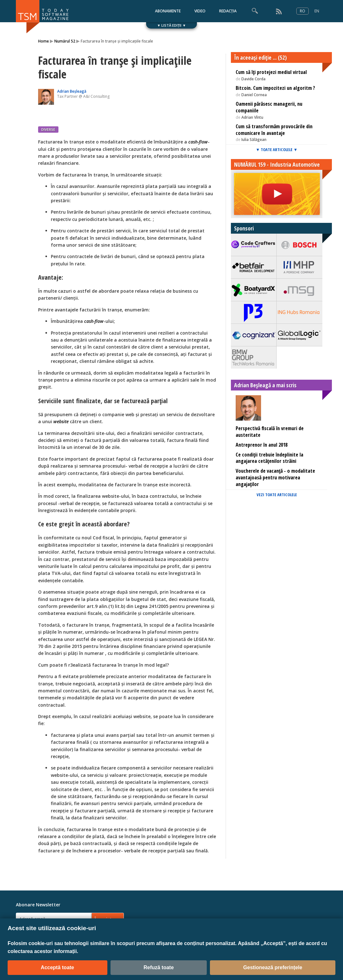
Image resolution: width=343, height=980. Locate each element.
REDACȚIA (228, 11)
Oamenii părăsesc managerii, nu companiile (269, 107)
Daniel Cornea (254, 95)
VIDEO (200, 11)
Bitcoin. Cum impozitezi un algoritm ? (275, 88)
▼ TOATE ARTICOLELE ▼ (277, 150)
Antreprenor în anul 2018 (262, 445)
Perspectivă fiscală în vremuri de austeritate (270, 432)
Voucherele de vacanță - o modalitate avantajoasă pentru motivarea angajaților (275, 477)
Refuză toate (159, 967)
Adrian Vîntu (252, 117)
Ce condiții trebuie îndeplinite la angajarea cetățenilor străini (269, 458)
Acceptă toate (57, 967)
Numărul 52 (65, 41)
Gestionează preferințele (273, 967)
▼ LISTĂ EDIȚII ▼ (172, 25)
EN (317, 11)
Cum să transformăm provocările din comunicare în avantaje (274, 130)
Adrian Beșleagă (72, 91)
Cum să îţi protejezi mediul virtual (271, 72)
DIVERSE (48, 129)
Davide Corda (253, 79)
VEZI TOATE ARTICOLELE (277, 495)
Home (44, 41)
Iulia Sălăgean (254, 140)
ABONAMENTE (168, 11)
